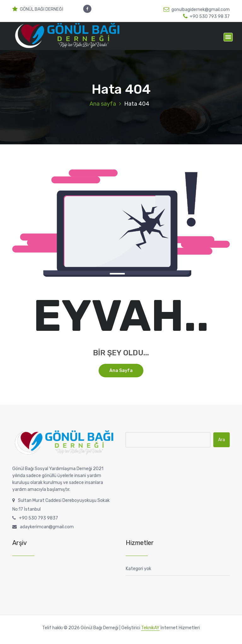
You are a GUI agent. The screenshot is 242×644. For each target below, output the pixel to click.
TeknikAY (150, 628)
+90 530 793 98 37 (206, 17)
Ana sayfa (103, 104)
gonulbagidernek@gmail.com (197, 10)
